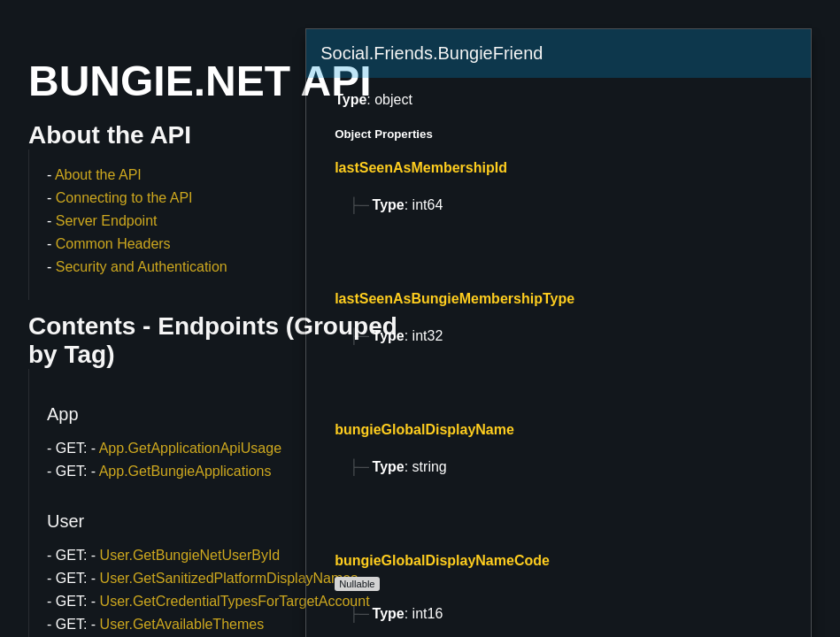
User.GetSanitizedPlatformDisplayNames (229, 578)
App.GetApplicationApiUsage (190, 448)
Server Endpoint (107, 221)
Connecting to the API (124, 198)
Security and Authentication (142, 267)
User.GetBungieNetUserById (190, 555)
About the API (98, 175)
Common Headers (113, 244)
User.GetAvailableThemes (182, 624)
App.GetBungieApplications (185, 471)
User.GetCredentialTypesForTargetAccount (235, 601)
